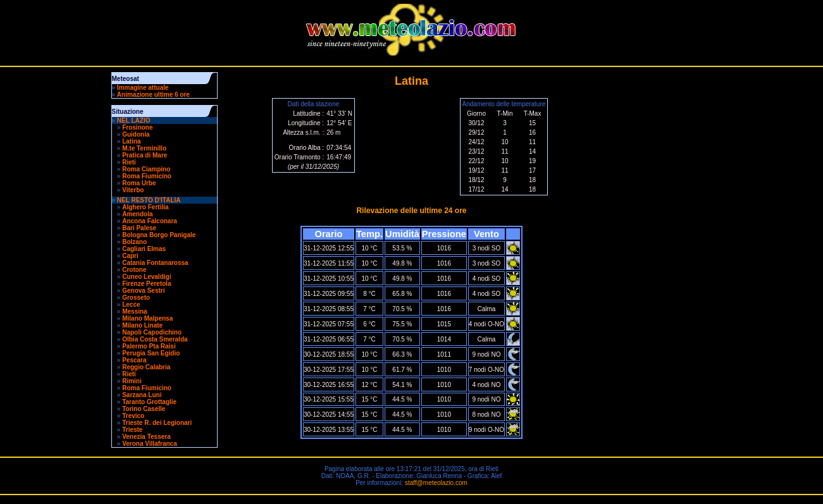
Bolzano (134, 242)
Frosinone (137, 127)
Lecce (131, 304)
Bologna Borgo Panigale (159, 235)
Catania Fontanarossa (155, 263)
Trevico (133, 416)
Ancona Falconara (150, 221)
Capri (130, 256)
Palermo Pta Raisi (149, 346)
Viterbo (133, 190)
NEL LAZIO (134, 120)
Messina (134, 311)
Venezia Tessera (146, 437)
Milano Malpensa (147, 318)
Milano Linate (142, 325)
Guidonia (136, 134)
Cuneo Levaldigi (146, 277)
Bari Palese (139, 228)
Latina (131, 141)
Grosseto (136, 298)
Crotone (134, 270)
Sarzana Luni (142, 395)
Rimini (132, 381)
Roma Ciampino (146, 169)
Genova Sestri (143, 291)
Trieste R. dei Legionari (157, 423)
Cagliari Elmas (144, 249)
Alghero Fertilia (145, 207)
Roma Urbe (139, 183)
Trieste (132, 430)
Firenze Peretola (146, 284)
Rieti (129, 162)
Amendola (137, 214)
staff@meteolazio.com (436, 483)
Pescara (134, 360)
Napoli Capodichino (152, 332)
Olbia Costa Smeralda (155, 339)
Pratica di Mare (145, 155)
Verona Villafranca (150, 444)
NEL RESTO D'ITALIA (149, 200)
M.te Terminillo (144, 148)
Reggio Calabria (146, 367)
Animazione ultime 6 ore (153, 95)
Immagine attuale (143, 88)
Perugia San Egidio (151, 353)
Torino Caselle (144, 409)
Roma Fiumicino (147, 176)
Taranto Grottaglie (149, 402)
